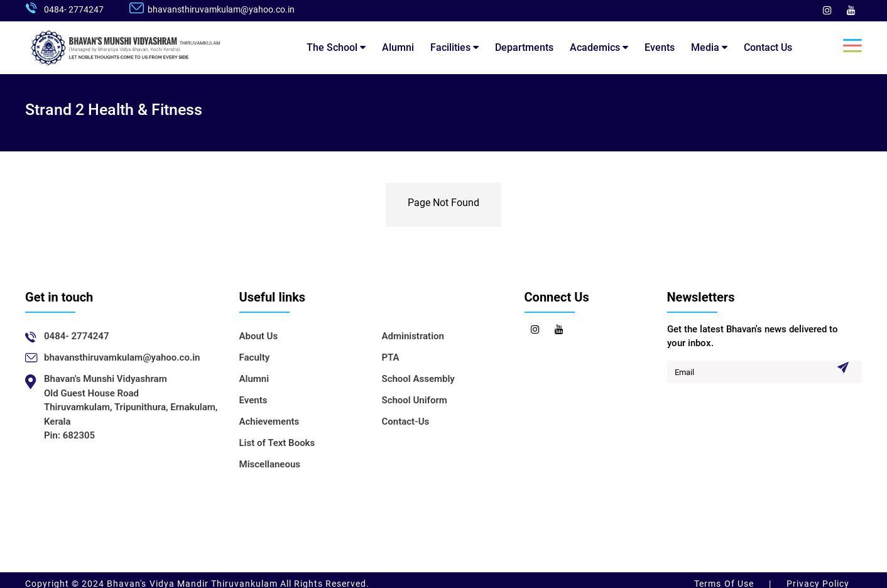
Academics (599, 47)
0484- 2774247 (74, 9)
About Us (259, 336)
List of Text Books (277, 443)
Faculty (255, 357)
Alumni (398, 47)
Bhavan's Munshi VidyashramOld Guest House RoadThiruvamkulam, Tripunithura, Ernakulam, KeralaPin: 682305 (131, 407)
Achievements (269, 422)
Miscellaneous (270, 464)
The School (336, 47)
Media (709, 47)
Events (660, 47)
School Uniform (415, 400)
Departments (524, 47)
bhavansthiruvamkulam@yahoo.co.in (221, 9)
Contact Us (768, 47)
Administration (413, 336)
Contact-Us (406, 422)
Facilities (454, 47)
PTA (391, 357)
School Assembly (418, 379)
